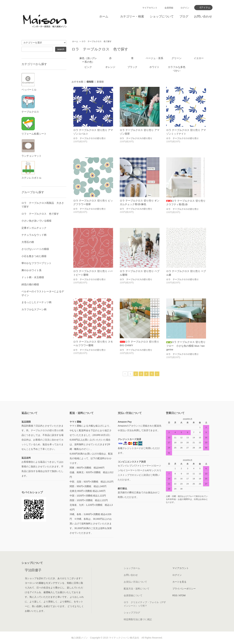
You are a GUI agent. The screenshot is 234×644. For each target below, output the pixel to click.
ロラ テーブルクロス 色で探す (97, 41)
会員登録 (169, 8)
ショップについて (162, 16)
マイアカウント (150, 8)
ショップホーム (132, 568)
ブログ (184, 16)
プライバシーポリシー (184, 589)
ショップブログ (132, 613)
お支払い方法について (135, 582)
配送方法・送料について (137, 589)
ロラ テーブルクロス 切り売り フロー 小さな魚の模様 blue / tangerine (186, 346)
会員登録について (133, 595)
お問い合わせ (203, 16)
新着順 (100, 82)
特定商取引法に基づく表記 (138, 619)
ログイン (185, 8)
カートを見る (179, 582)
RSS (175, 595)
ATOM (182, 595)
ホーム (104, 16)
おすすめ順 (77, 82)
